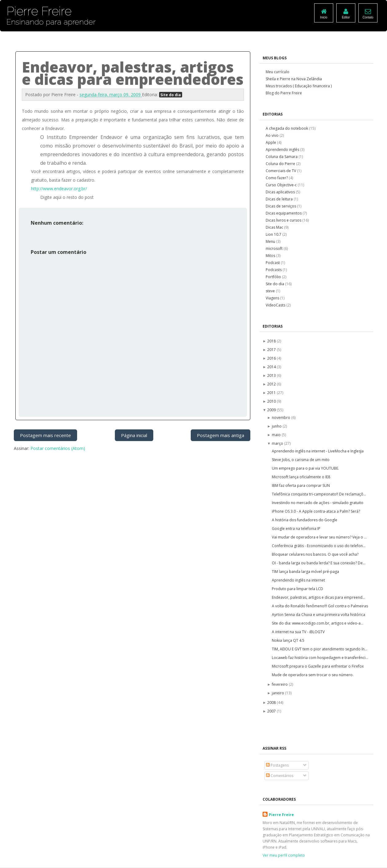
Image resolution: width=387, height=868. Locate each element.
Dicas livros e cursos (284, 220)
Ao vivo (273, 135)
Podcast (273, 263)
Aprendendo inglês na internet (298, 580)
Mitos (271, 256)
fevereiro (280, 684)
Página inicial (134, 435)
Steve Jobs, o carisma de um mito (301, 460)
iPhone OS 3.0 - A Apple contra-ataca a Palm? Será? (316, 511)
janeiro (278, 693)
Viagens (273, 298)
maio (277, 435)
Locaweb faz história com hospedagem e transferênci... (320, 658)
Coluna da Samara (282, 157)
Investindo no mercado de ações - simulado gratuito (318, 503)
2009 (272, 410)
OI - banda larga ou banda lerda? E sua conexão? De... (319, 563)
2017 (272, 350)
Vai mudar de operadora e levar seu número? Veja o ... (319, 537)
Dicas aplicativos (281, 192)
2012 (272, 384)
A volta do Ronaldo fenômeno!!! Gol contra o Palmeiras (320, 606)
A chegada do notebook (287, 128)
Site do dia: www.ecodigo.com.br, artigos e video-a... (318, 623)
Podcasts (274, 270)
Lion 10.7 (274, 234)
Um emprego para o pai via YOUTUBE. (305, 468)
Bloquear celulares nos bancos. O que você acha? (315, 554)
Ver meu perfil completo (284, 855)
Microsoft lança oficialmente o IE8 (301, 477)
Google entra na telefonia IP (296, 529)
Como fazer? (277, 178)
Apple (271, 142)
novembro (281, 418)
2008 (272, 702)
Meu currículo (278, 72)
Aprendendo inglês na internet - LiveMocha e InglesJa (318, 451)
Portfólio (274, 277)
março (278, 443)
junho (277, 426)
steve (271, 291)
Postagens (277, 765)
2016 (272, 358)
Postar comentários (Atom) (58, 448)
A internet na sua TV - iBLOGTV (298, 632)
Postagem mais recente (45, 435)
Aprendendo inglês (283, 150)
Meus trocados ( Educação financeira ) (299, 86)
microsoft (275, 249)
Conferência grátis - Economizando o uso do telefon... (319, 546)
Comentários (280, 776)
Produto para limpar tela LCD (297, 589)
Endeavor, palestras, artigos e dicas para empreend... (319, 597)
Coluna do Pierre (281, 164)
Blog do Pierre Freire (284, 93)
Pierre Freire (281, 815)
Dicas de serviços (281, 206)
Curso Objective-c (282, 185)
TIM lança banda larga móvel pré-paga (305, 572)
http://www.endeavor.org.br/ (59, 189)
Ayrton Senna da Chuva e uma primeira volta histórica (319, 615)
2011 (272, 393)
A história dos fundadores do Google (305, 520)
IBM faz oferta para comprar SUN (301, 485)
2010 (272, 401)
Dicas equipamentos (284, 213)
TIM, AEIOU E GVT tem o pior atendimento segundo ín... (320, 649)
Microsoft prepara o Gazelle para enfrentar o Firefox (318, 666)
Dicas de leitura (280, 199)
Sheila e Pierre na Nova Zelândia (294, 79)
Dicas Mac (275, 227)
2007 (272, 711)
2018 (272, 341)
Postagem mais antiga (221, 435)
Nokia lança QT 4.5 (288, 640)
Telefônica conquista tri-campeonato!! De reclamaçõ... (319, 494)
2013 (272, 375)
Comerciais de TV (281, 171)
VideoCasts (276, 305)
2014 (272, 367)
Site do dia (171, 95)
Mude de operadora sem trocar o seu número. (313, 675)
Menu (271, 241)
